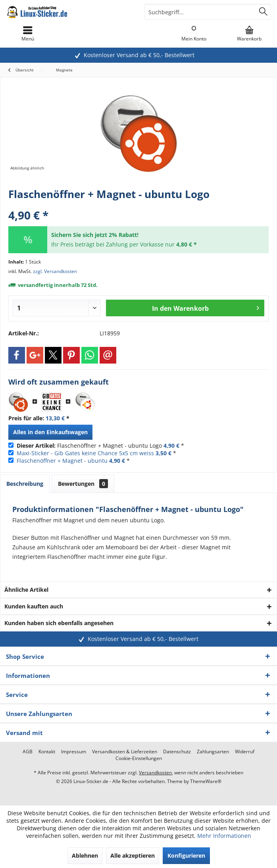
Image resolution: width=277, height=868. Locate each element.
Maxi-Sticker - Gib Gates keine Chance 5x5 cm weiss (85, 453)
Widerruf (245, 752)
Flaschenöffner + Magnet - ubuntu (62, 461)
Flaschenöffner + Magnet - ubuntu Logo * (100, 446)
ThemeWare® (206, 781)
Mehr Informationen (224, 836)
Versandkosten (155, 773)
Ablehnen (85, 855)
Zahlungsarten (213, 752)
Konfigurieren (186, 855)
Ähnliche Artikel (26, 590)
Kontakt (47, 752)
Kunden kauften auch (34, 606)
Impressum (74, 752)
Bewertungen (83, 484)
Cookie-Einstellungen (139, 758)
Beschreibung (25, 484)
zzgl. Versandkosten (55, 271)
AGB (28, 752)
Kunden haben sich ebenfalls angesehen (59, 623)
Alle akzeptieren (133, 855)
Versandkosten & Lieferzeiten (125, 752)
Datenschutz (177, 752)
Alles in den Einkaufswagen (50, 432)
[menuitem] (249, 34)
